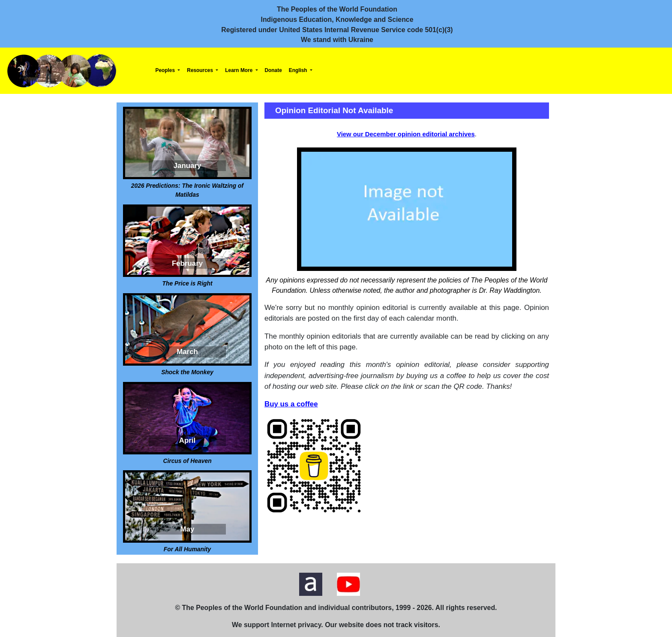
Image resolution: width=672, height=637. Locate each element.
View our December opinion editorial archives (406, 134)
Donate (273, 70)
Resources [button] (201, 70)
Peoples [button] (166, 70)
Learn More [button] (239, 70)
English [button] (299, 70)
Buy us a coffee (291, 404)
